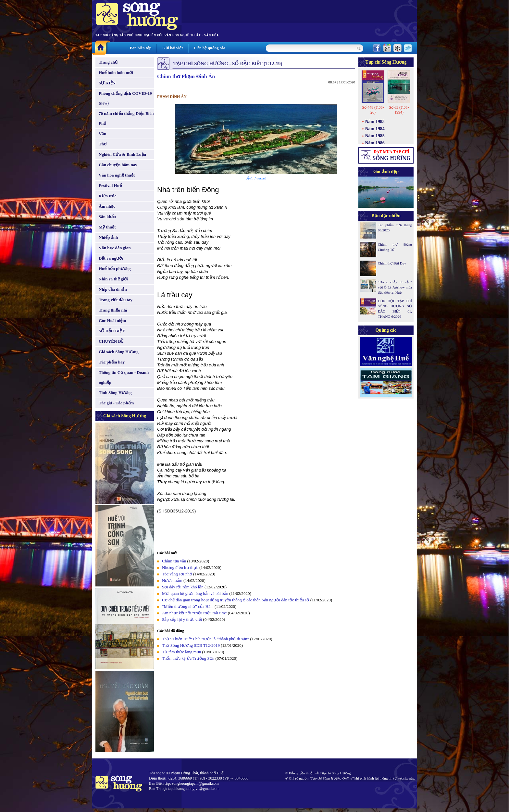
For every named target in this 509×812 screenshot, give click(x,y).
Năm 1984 (375, 129)
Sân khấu (107, 217)
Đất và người (111, 258)
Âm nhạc (107, 206)
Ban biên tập (141, 48)
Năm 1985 (375, 136)
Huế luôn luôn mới (116, 73)
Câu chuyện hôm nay (118, 165)
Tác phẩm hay (112, 362)
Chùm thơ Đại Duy (392, 263)
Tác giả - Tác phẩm (116, 403)
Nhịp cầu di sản (113, 289)
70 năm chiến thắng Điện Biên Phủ (126, 118)
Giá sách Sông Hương (119, 352)
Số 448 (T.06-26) (373, 110)
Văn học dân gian (115, 248)
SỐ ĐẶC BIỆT (112, 331)
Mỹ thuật (107, 227)
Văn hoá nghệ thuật (117, 175)
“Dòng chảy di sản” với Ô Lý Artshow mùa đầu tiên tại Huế (395, 287)
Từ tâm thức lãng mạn (181, 652)
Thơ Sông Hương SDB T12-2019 (191, 645)
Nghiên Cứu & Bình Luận (122, 154)
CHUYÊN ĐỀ (111, 341)
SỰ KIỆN (107, 83)
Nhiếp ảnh (108, 237)
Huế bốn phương (115, 269)
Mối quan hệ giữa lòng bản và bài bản (195, 593)
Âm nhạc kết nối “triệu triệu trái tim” (194, 613)
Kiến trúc (107, 196)
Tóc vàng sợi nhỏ (177, 574)
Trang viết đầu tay (116, 300)
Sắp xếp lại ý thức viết (182, 619)
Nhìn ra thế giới (113, 279)
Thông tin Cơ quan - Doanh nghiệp (124, 377)
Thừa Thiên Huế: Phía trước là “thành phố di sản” (206, 639)
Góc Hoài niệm (112, 320)
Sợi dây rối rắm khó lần (183, 587)
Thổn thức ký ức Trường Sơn (188, 658)
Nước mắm (172, 580)
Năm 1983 (375, 122)
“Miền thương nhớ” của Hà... (188, 606)
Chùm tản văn (174, 561)
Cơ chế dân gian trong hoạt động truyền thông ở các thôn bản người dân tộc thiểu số (236, 600)
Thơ (103, 144)
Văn (102, 134)
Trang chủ (108, 62)
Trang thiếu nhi (113, 310)
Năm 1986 (375, 143)
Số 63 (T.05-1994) (399, 110)
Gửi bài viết (173, 48)
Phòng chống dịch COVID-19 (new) (125, 98)
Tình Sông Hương (115, 393)
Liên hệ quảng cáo (209, 48)
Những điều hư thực (180, 567)
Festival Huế (110, 185)
